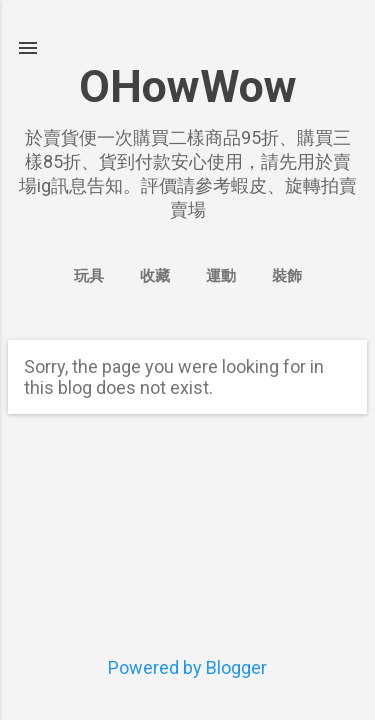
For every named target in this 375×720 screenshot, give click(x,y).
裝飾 (287, 276)
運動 (221, 276)
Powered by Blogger (187, 667)
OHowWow (188, 86)
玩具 (89, 276)
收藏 (155, 276)
